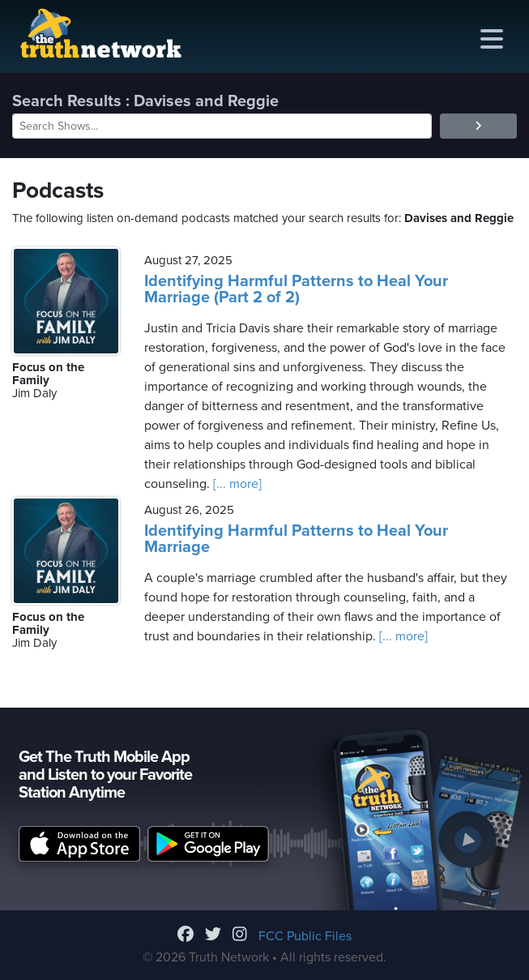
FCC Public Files (305, 936)
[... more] (236, 484)
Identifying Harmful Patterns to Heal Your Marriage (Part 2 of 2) (296, 289)
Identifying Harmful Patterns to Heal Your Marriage (296, 539)
